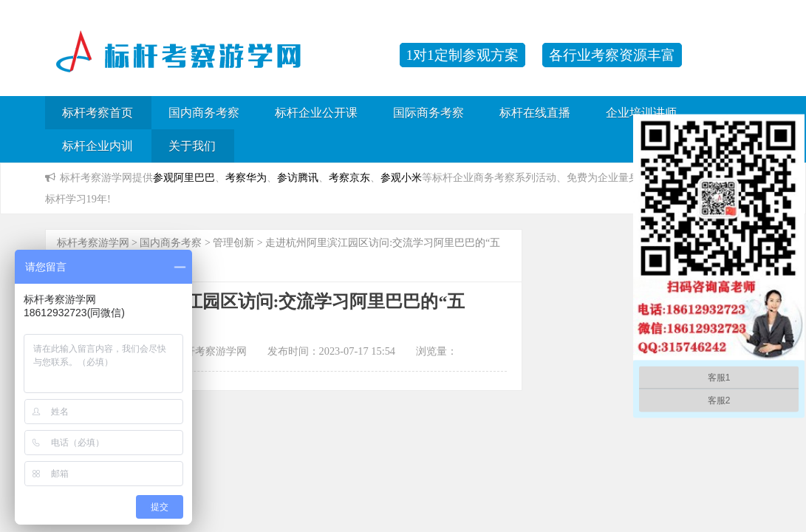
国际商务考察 (428, 113)
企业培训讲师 (641, 113)
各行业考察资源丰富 (612, 55)
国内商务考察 (204, 113)
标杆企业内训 (98, 146)
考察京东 (349, 177)
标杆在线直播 (535, 113)
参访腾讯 (298, 177)
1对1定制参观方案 (462, 55)
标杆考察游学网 (93, 243)
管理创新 (233, 243)
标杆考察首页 (98, 113)
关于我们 (192, 146)
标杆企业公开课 (316, 113)
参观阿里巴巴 (184, 177)
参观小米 (401, 177)
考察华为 (246, 177)
